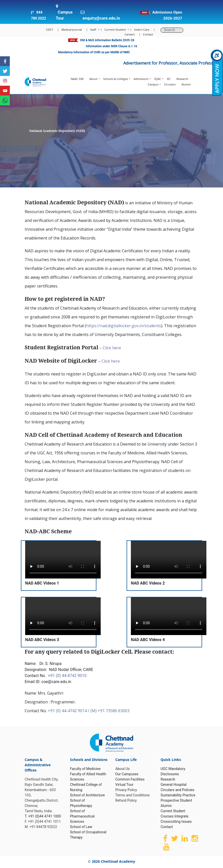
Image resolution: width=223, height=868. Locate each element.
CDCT (50, 30)
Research (182, 79)
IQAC (158, 79)
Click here (112, 348)
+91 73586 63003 (114, 711)
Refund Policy (126, 800)
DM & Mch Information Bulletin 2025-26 (107, 40)
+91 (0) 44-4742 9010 (67, 676)
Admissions (141, 79)
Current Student (115, 30)
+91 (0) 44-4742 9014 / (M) (73, 711)
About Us (122, 769)
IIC (169, 79)
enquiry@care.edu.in (101, 18)
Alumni (186, 84)
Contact (148, 34)
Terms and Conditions (133, 795)
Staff (93, 30)
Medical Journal (72, 30)
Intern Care (142, 30)
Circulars (170, 84)
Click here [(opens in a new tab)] (111, 361)
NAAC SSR (77, 79)
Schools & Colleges (116, 79)
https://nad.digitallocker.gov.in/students (124, 326)
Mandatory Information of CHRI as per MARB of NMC (94, 52)
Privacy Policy (126, 790)
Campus (153, 84)
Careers (130, 34)
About (93, 79)
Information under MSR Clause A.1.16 (111, 46)
